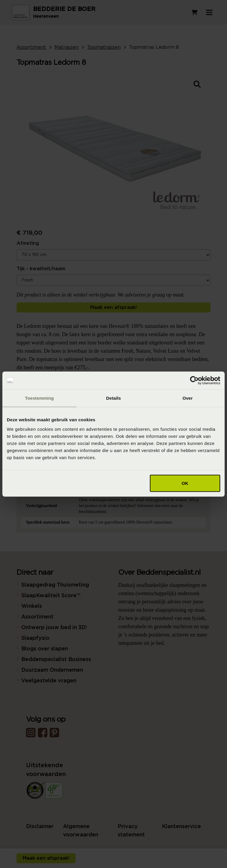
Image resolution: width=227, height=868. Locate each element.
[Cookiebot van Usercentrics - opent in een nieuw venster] (194, 380)
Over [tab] (188, 398)
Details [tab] (113, 398)
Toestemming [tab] (40, 398)
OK (185, 483)
